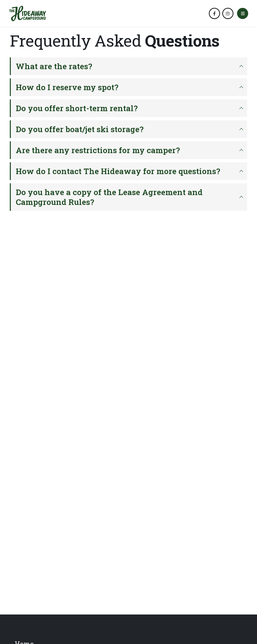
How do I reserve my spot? (67, 87)
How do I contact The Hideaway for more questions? (118, 171)
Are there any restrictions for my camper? (98, 150)
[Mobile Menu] (243, 13)
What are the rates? (54, 66)
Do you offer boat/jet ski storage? (80, 129)
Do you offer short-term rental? (77, 108)
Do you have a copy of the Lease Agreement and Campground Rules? (109, 197)
